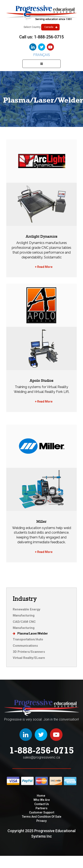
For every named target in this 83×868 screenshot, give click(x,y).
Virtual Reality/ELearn (29, 658)
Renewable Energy (27, 609)
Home (41, 796)
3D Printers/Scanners (29, 652)
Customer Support (42, 812)
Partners (41, 808)
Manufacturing (24, 615)
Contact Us (42, 804)
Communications (25, 646)
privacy (41, 821)
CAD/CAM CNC (24, 622)
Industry (25, 599)
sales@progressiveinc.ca (41, 757)
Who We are (42, 800)
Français (42, 55)
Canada (51, 27)
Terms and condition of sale (42, 817)
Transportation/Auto (28, 639)
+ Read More (44, 267)
